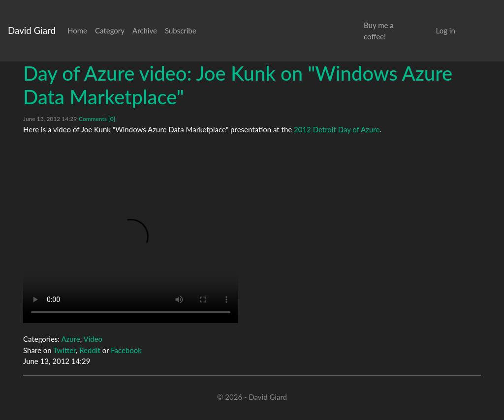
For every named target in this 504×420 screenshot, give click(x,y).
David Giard (32, 30)
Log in (446, 30)
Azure (70, 339)
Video (93, 339)
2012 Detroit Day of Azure (337, 129)
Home (77, 30)
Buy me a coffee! (379, 31)
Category (110, 30)
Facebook (126, 350)
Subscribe (181, 30)
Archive (145, 30)
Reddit (90, 350)
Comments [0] (97, 119)
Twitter (64, 350)
